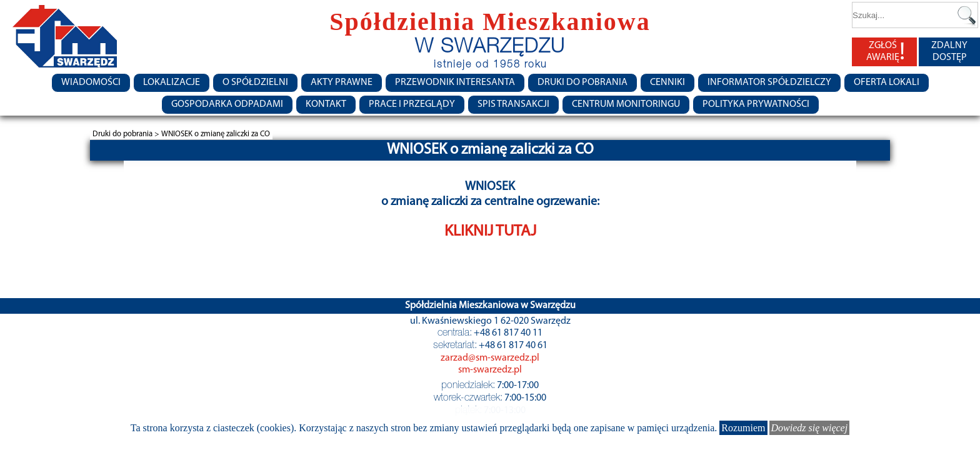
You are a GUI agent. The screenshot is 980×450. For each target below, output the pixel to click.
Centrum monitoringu (626, 104)
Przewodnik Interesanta (455, 82)
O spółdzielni (255, 82)
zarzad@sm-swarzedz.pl (490, 358)
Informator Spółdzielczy (769, 82)
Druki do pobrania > (127, 134)
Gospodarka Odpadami (227, 104)
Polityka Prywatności (756, 104)
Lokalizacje (172, 82)
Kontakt (326, 104)
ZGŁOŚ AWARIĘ (886, 52)
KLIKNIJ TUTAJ (490, 232)
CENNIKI (667, 82)
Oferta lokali (887, 82)
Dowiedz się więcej (810, 428)
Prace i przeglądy (412, 104)
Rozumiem (743, 428)
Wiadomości (91, 82)
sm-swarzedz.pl (490, 370)
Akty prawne (342, 82)
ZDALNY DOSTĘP (949, 52)
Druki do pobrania (582, 82)
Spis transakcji (513, 104)
